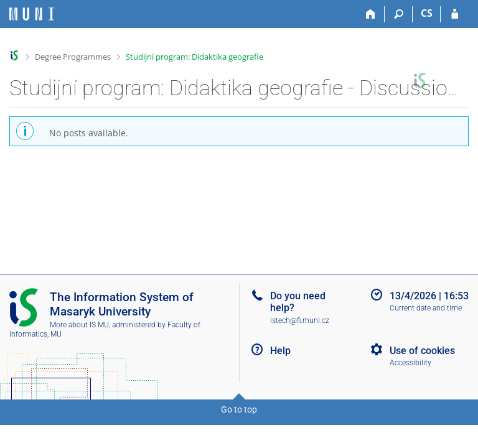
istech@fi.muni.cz (300, 320)
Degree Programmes (73, 57)
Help (280, 351)
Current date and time (426, 308)
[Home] (371, 14)
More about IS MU (79, 325)
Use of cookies (422, 351)
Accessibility (410, 363)
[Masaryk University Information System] (32, 14)
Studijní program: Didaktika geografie (194, 57)
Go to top (239, 409)
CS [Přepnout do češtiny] (427, 13)
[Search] (399, 14)
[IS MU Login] (455, 14)
